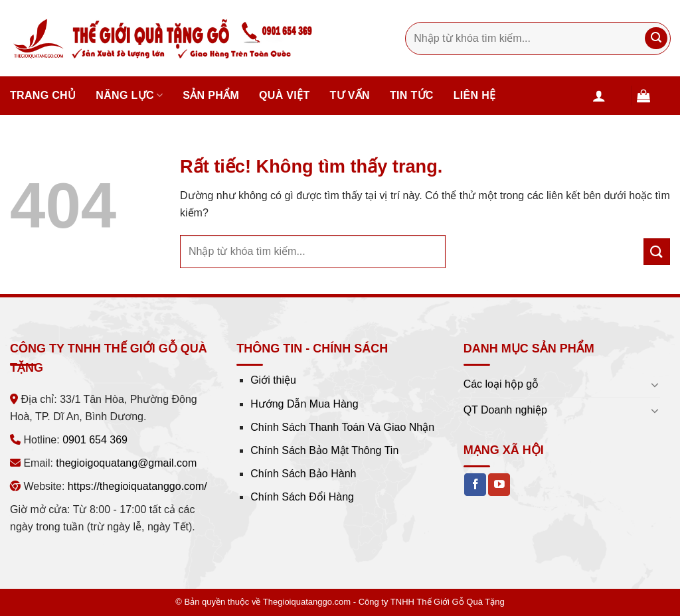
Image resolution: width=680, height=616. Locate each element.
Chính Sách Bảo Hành (303, 474)
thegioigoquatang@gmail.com (126, 463)
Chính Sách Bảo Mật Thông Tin (324, 450)
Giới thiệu (273, 380)
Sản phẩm (211, 95)
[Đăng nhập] (609, 96)
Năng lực (129, 95)
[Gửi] (656, 38)
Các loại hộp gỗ (501, 384)
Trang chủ (43, 95)
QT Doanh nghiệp (505, 410)
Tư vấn (350, 95)
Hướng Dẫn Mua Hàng (304, 404)
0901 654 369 (95, 440)
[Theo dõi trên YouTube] (499, 485)
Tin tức (412, 95)
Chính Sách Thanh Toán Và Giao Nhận (342, 427)
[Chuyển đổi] (655, 384)
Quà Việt (284, 95)
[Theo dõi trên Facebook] (475, 485)
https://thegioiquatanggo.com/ (137, 486)
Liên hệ (475, 95)
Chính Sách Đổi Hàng (302, 497)
